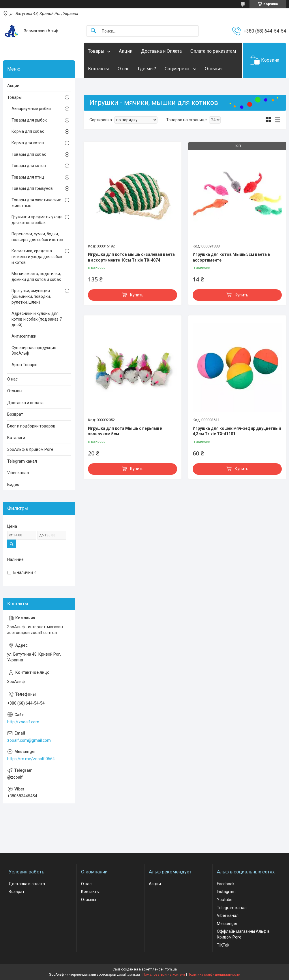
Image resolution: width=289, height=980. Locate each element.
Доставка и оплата (25, 403)
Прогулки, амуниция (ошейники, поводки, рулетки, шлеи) (31, 296)
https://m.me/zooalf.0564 (31, 759)
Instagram (226, 892)
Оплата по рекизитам (213, 51)
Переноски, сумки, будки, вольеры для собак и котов (37, 237)
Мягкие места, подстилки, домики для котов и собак (36, 277)
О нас (123, 69)
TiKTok (223, 945)
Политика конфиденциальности (214, 975)
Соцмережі (178, 69)
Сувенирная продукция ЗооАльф (34, 351)
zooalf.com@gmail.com (29, 740)
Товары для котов (29, 166)
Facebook (226, 884)
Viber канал (18, 473)
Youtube (225, 900)
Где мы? (147, 69)
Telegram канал (22, 461)
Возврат (15, 414)
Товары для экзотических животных (36, 203)
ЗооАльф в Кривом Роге (30, 449)
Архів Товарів (25, 365)
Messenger (227, 924)
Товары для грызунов (32, 188)
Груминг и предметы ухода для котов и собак (37, 220)
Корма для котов (28, 143)
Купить (137, 295)
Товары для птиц (28, 177)
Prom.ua (170, 969)
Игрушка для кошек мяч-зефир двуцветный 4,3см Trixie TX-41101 (237, 431)
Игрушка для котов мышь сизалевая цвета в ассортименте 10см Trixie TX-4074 (131, 257)
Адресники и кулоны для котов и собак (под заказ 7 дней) (37, 319)
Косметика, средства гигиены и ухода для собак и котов (37, 257)
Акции (126, 51)
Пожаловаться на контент (164, 975)
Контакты (98, 69)
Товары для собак (29, 154)
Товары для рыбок (29, 120)
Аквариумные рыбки (31, 109)
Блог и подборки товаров (31, 426)
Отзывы (214, 69)
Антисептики (24, 336)
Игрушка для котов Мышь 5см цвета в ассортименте (231, 257)
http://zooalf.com (23, 722)
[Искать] (93, 31)
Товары (96, 51)
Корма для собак (28, 131)
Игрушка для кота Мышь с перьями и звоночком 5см (125, 431)
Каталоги (16, 438)
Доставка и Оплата (161, 51)
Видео (13, 485)
